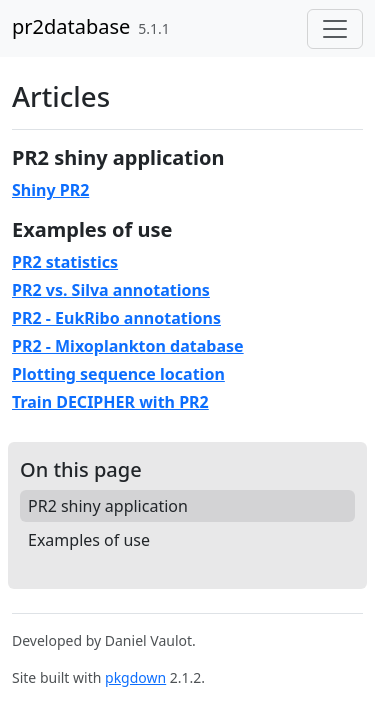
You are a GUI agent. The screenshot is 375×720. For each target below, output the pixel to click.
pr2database (71, 26)
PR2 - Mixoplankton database (128, 346)
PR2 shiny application (108, 506)
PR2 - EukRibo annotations (116, 318)
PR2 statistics (65, 262)
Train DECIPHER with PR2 (110, 402)
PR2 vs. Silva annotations (111, 290)
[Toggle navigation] (335, 29)
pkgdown (135, 677)
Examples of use (89, 540)
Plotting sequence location (118, 374)
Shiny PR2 (50, 190)
